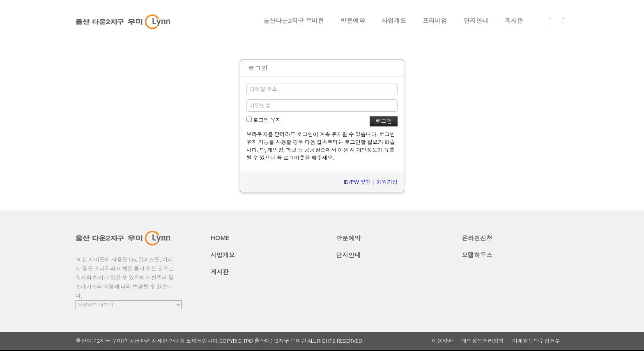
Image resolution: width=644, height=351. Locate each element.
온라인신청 (477, 238)
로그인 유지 (264, 120)
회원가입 (387, 182)
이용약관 (442, 341)
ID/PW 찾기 (357, 182)
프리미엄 (435, 21)
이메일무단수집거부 (536, 341)
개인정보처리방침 (483, 341)
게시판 (514, 21)
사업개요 (394, 21)
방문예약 (353, 21)
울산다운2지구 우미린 (294, 21)
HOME (220, 238)
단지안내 (476, 21)
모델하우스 (477, 255)
